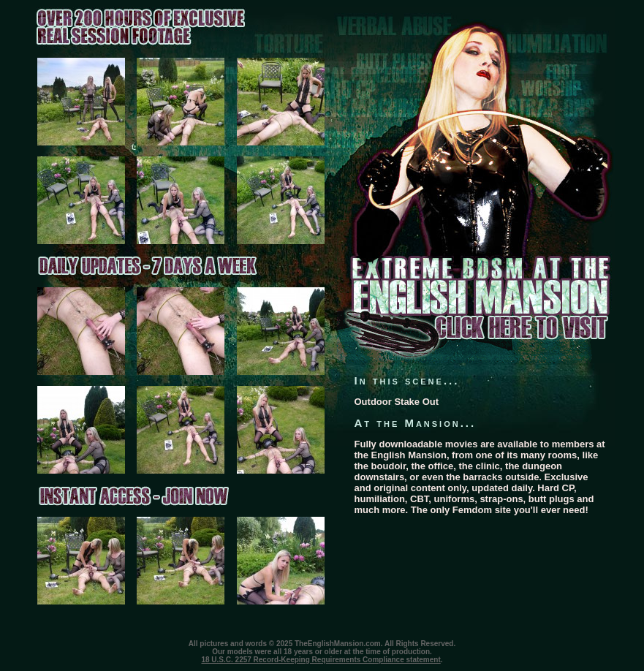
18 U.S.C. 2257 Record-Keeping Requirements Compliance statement (321, 660)
